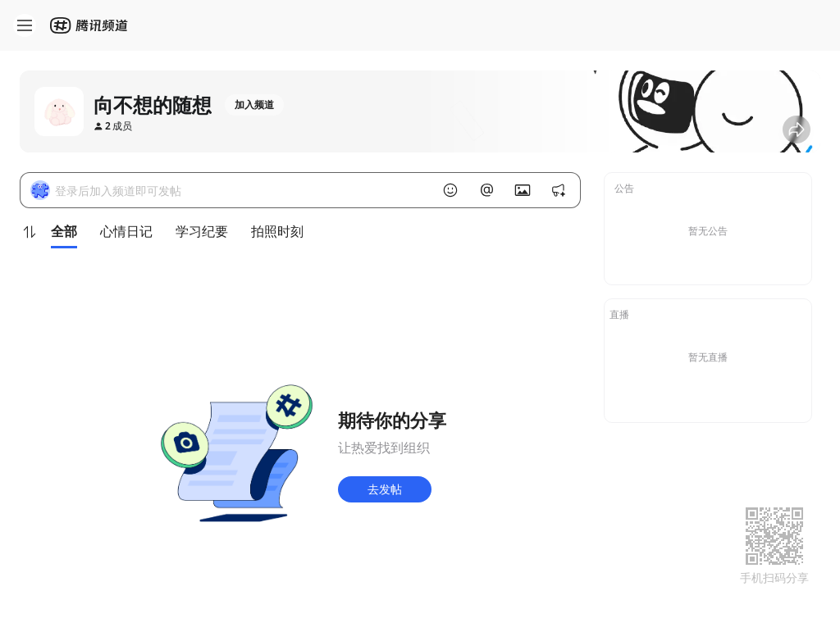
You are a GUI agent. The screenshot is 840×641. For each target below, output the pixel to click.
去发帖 (385, 489)
